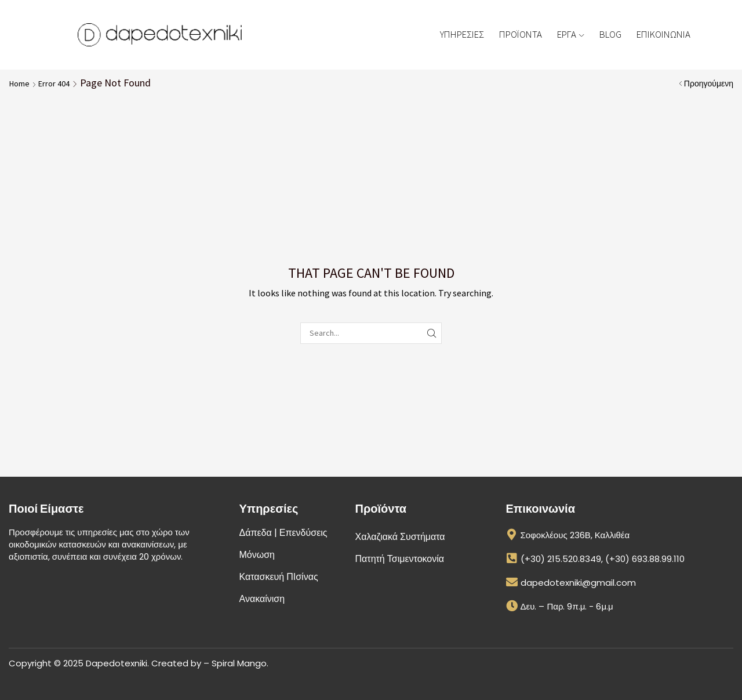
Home (19, 84)
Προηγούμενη (709, 84)
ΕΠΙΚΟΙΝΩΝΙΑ (663, 34)
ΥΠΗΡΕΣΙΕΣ (462, 34)
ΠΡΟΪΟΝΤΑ (521, 34)
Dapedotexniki (117, 663)
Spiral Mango (239, 663)
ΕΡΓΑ (570, 34)
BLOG (610, 34)
